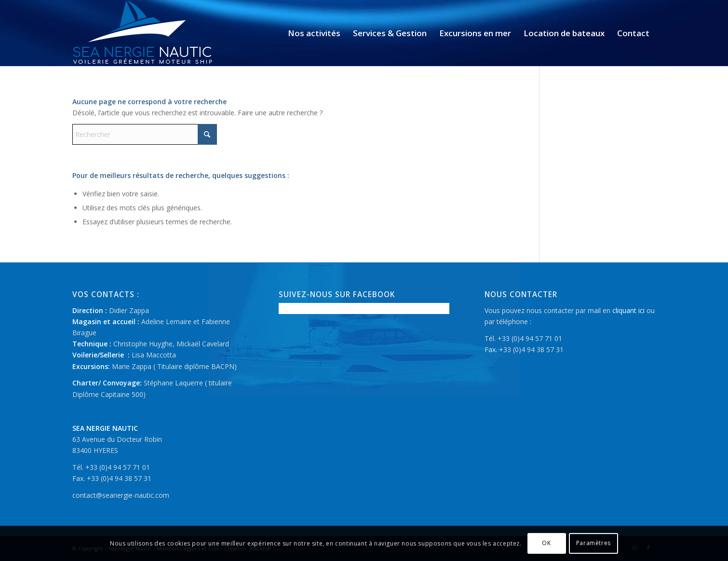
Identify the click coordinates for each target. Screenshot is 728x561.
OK (546, 543)
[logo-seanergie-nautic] (143, 33)
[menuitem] (314, 33)
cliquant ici (628, 310)
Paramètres (593, 543)
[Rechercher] (145, 134)
